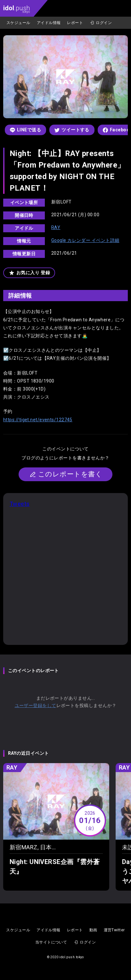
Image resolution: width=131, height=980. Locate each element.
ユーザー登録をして (36, 705)
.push (16, 9)
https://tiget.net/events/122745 (38, 420)
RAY (56, 227)
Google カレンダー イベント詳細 (85, 240)
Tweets (20, 504)
